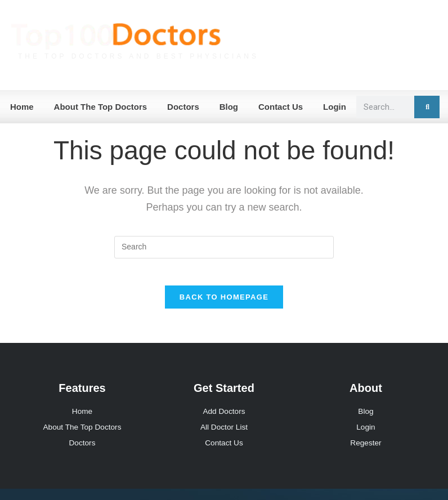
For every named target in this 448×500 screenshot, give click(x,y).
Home (22, 107)
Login (335, 107)
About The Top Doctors (101, 107)
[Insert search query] (224, 247)
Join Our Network (392, 57)
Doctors (183, 107)
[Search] (427, 107)
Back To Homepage (224, 304)
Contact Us (281, 107)
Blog (229, 107)
